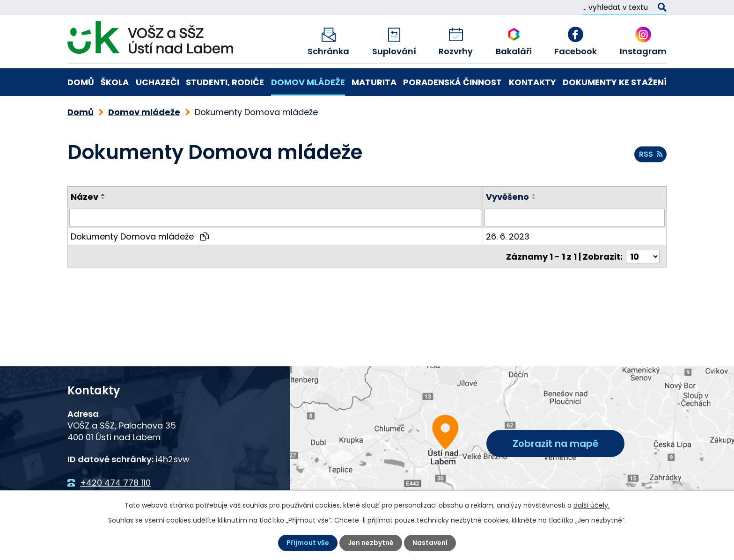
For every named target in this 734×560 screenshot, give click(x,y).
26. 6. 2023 (508, 236)
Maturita (374, 82)
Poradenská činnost (452, 82)
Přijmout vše (308, 543)
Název (84, 197)
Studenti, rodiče (225, 82)
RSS (651, 154)
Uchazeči (158, 82)
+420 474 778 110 (115, 483)
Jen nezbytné (371, 543)
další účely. (591, 505)
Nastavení (430, 543)
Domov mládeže (308, 82)
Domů (81, 82)
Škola (115, 82)
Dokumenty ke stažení (615, 82)
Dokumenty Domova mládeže (140, 236)
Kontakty (532, 82)
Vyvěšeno (507, 197)
